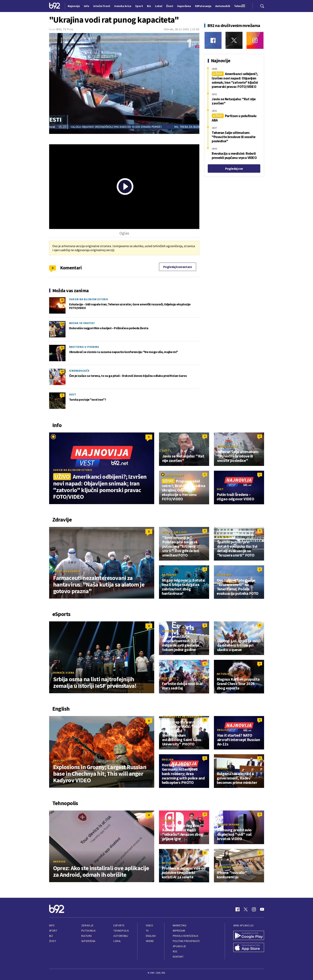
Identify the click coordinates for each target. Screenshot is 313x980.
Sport (53, 931)
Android (59, 862)
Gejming (168, 820)
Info (52, 925)
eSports (119, 925)
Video (150, 925)
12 (62, 348)
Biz (51, 936)
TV (147, 931)
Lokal (117, 941)
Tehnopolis (121, 931)
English (59, 760)
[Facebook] (213, 40)
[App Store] (249, 948)
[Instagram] (255, 40)
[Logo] (55, 6)
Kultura (87, 936)
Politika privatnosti (186, 941)
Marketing (180, 925)
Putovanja (88, 931)
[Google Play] (249, 936)
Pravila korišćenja (186, 936)
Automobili (121, 936)
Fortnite (169, 678)
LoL (220, 635)
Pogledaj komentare (178, 267)
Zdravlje (87, 925)
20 (62, 300)
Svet (73, 394)
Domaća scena (64, 673)
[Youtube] (262, 909)
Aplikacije (179, 946)
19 (62, 371)
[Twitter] (234, 40)
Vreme (150, 941)
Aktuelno (225, 537)
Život (53, 941)
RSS (175, 951)
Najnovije (74, 6)
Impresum (179, 931)
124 (62, 324)
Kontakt (178, 957)
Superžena (88, 941)
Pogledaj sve (234, 169)
